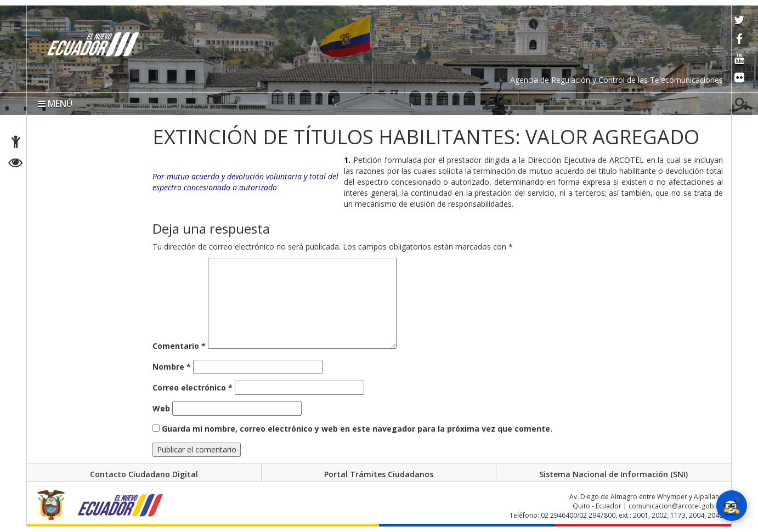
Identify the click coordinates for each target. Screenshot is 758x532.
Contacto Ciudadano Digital (144, 474)
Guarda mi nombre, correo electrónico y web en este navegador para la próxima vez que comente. (357, 429)
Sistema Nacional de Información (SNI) (613, 474)
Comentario (179, 346)
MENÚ (55, 104)
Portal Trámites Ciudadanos (379, 474)
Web (161, 408)
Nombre (172, 367)
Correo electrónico (193, 387)
